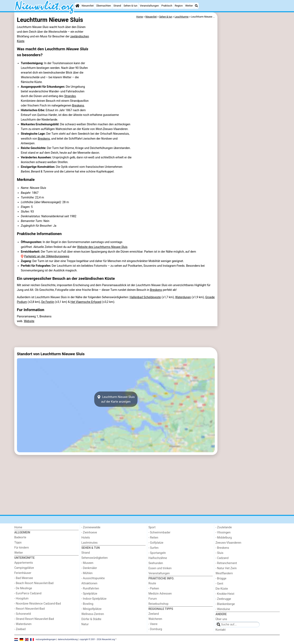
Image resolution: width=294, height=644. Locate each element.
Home (18, 527)
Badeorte (20, 537)
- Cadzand (222, 558)
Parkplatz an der (47, 256)
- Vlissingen (223, 533)
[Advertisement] (249, 106)
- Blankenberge (225, 604)
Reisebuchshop (158, 604)
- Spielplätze (89, 594)
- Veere (153, 624)
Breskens (78, 106)
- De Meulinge (23, 588)
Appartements (24, 563)
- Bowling (87, 604)
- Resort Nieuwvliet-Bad (30, 609)
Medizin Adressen (160, 594)
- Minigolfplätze (92, 609)
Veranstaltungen (149, 6)
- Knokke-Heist (225, 594)
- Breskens (222, 548)
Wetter (189, 6)
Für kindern (22, 548)
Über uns (221, 619)
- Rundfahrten (90, 589)
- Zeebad (20, 629)
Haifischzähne (158, 558)
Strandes (70, 96)
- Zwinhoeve (89, 533)
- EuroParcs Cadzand (28, 593)
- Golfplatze (156, 543)
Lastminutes (90, 543)
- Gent (219, 584)
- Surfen (153, 548)
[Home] (77, 6)
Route (152, 583)
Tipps (18, 543)
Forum (153, 599)
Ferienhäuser (23, 573)
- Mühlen (87, 573)
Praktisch (167, 6)
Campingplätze (24, 568)
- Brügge (221, 578)
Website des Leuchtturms (102, 247)
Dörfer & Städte (91, 619)
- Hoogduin (21, 599)
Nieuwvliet (88, 6)
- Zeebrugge (223, 599)
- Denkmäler (89, 568)
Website (29, 321)
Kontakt (221, 630)
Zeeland (154, 614)
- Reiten (153, 538)
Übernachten (104, 6)
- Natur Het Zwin (226, 568)
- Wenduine (223, 609)
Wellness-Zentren (93, 614)
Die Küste (222, 589)
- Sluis (219, 553)
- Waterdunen (23, 624)
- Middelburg (224, 538)
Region (179, 6)
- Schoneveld (23, 614)
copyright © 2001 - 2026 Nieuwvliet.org (97, 639)
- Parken (154, 589)
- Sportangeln (157, 553)
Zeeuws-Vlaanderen (228, 543)
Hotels (86, 538)
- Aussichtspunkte (93, 578)
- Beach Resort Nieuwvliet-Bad (34, 583)
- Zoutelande (224, 527)
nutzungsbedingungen (46, 639)
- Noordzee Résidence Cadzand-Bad (38, 604)
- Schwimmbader (159, 533)
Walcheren (155, 619)
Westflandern (224, 573)
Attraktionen (89, 583)
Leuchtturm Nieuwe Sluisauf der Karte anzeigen (116, 399)
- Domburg (155, 629)
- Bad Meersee (24, 578)
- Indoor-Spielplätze (94, 599)
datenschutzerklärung (68, 639)
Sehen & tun (130, 6)
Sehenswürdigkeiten (95, 558)
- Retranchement (226, 563)
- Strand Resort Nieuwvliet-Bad (34, 619)
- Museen (87, 563)
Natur (85, 624)
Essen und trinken (160, 568)
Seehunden (156, 563)
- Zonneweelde (91, 527)
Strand (117, 6)
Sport (152, 527)
